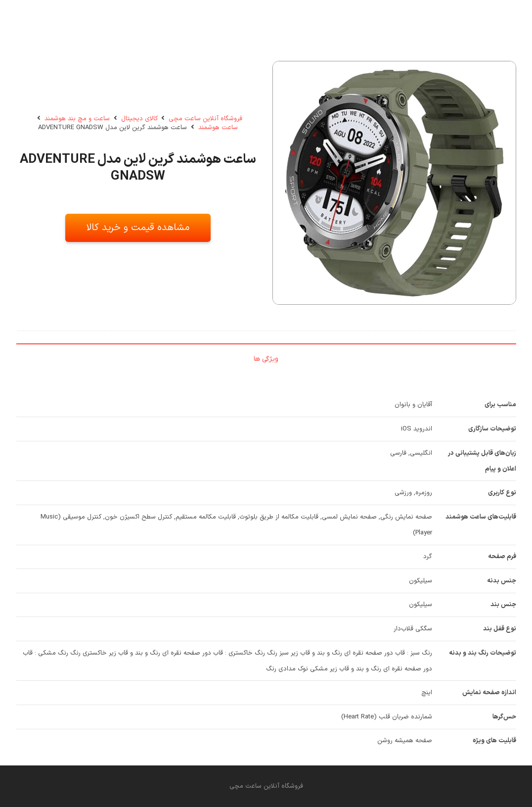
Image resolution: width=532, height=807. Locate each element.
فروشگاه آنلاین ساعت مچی (205, 119)
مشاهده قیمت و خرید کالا (138, 228)
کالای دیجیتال (139, 119)
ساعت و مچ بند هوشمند (77, 119)
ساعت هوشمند (218, 128)
